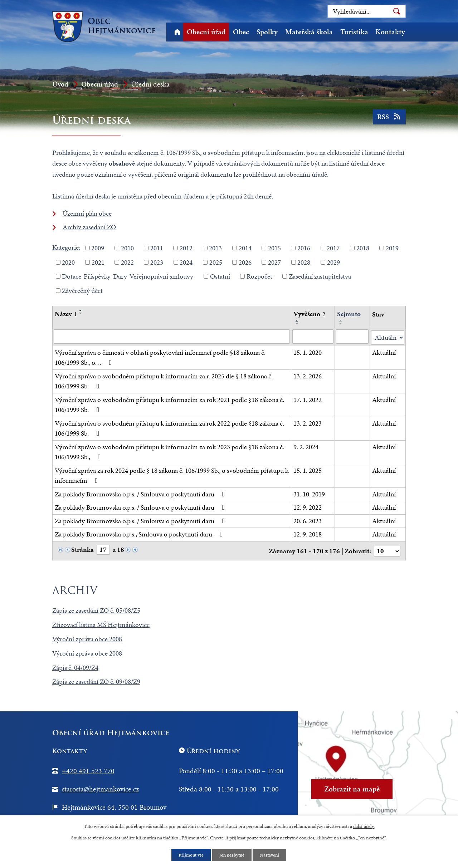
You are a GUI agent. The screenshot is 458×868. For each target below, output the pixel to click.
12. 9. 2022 (308, 507)
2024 (186, 262)
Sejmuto (349, 314)
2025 (216, 262)
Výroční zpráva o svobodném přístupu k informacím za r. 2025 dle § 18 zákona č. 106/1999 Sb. (164, 380)
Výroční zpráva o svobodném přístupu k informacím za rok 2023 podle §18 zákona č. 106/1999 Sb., (169, 451)
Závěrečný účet (82, 290)
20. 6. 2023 (308, 520)
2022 (127, 262)
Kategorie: (66, 247)
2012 (186, 248)
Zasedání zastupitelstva (320, 276)
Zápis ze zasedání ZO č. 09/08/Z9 (96, 680)
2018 (363, 248)
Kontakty (390, 32)
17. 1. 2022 (308, 399)
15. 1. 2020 (308, 351)
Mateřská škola (309, 32)
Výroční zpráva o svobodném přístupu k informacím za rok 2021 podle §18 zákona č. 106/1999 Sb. (169, 404)
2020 (68, 262)
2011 (157, 248)
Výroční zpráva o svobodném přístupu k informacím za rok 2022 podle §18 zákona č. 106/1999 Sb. (169, 427)
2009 (98, 248)
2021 (98, 262)
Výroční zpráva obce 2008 (87, 637)
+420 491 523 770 (88, 769)
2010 (127, 248)
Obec (241, 32)
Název (66, 314)
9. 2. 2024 (306, 446)
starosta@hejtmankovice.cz (100, 787)
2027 (274, 262)
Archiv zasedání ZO (89, 227)
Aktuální (384, 351)
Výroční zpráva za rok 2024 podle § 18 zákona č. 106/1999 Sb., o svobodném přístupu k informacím (172, 475)
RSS (389, 119)
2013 (215, 248)
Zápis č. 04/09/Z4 (75, 666)
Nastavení (272, 855)
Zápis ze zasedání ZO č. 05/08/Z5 (96, 609)
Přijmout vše (190, 855)
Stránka (82, 549)
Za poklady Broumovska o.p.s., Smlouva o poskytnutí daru (140, 533)
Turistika (354, 32)
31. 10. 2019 (309, 493)
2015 (274, 248)
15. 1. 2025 (308, 469)
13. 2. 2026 (308, 375)
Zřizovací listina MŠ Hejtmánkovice (101, 623)
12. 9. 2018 (308, 533)
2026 (245, 262)
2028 (304, 262)
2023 (157, 262)
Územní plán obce (87, 213)
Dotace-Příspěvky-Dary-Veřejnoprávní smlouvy (128, 276)
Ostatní (220, 276)
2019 (392, 248)
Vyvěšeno (309, 314)
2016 (304, 248)
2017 (333, 248)
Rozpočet (259, 276)
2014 (245, 248)
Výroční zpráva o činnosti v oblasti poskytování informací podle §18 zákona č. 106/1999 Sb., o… (160, 357)
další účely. (364, 826)
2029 (333, 262)
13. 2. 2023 (308, 422)
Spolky (267, 32)
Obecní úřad (206, 32)
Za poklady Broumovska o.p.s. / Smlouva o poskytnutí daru (141, 493)
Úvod (177, 32)
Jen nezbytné (232, 855)
